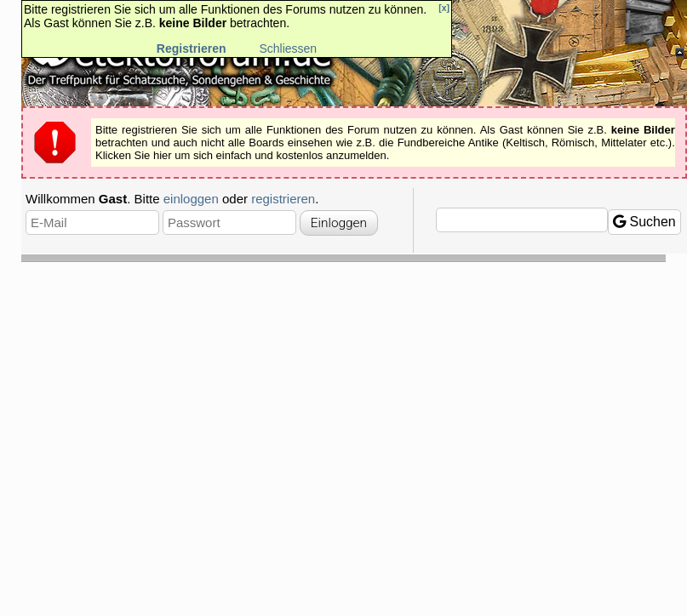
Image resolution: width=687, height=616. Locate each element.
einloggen (191, 199)
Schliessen (288, 48)
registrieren (283, 199)
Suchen (644, 222)
